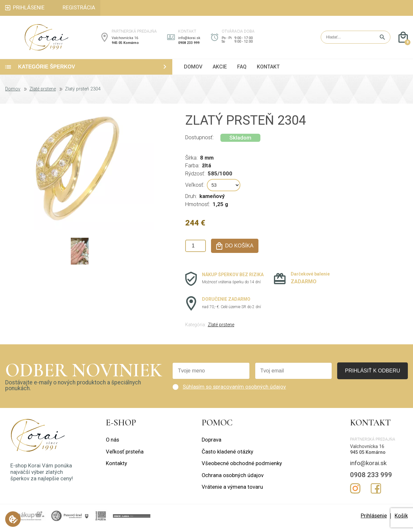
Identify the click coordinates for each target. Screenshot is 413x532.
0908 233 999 (189, 45)
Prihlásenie (374, 520)
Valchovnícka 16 (125, 40)
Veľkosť (194, 189)
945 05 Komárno (125, 45)
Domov (13, 94)
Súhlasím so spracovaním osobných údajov (234, 391)
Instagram (355, 493)
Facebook (376, 493)
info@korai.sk (189, 40)
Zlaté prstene (43, 94)
